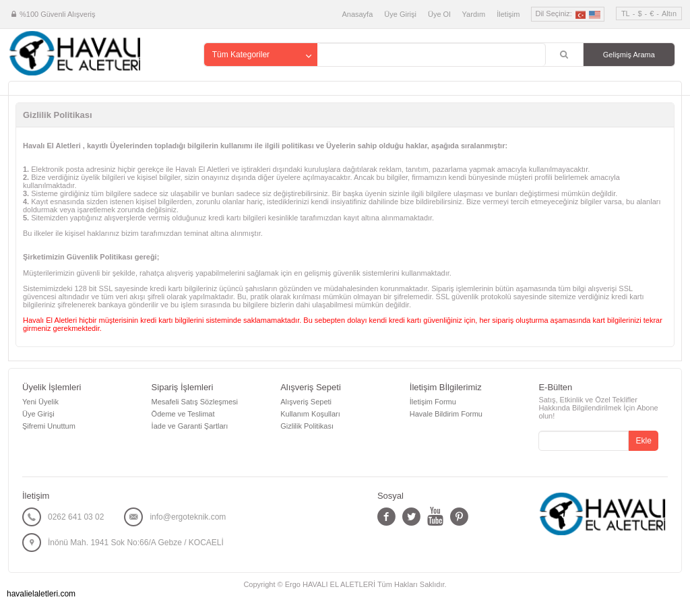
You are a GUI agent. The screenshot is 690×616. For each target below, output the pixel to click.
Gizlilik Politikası (307, 426)
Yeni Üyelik (40, 402)
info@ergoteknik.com (188, 517)
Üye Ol (439, 14)
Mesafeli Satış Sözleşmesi (195, 402)
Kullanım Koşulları (310, 414)
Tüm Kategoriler (241, 55)
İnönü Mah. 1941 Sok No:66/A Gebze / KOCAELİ (136, 543)
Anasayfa (357, 14)
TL (626, 13)
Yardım (474, 14)
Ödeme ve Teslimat (183, 414)
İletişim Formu (433, 402)
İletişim (508, 14)
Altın (669, 13)
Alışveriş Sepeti (306, 402)
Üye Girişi (400, 14)
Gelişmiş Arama (629, 55)
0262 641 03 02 (76, 517)
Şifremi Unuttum (49, 426)
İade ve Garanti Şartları (190, 426)
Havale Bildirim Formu (446, 414)
